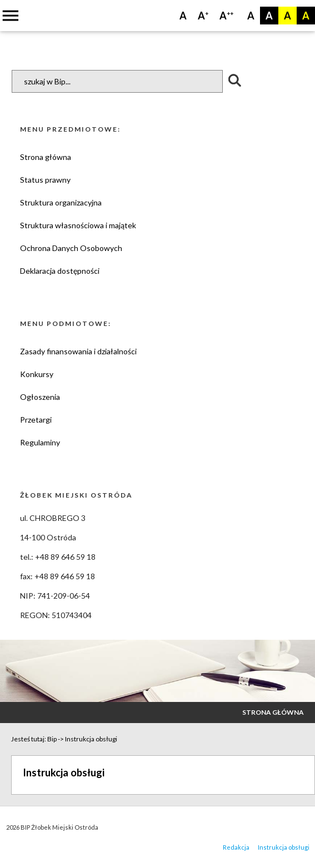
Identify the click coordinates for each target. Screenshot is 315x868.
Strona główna (46, 157)
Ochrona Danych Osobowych (71, 248)
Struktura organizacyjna (61, 202)
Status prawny (45, 180)
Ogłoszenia (40, 397)
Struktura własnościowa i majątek (78, 225)
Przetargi (36, 420)
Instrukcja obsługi (91, 739)
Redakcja (236, 847)
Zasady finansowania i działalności (78, 351)
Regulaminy (40, 442)
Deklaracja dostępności (60, 271)
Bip (52, 739)
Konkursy (37, 374)
